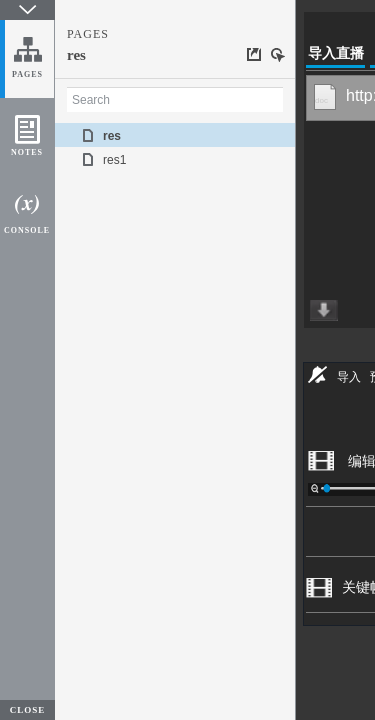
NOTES (27, 152)
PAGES (27, 74)
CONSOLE (27, 230)
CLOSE (28, 710)
